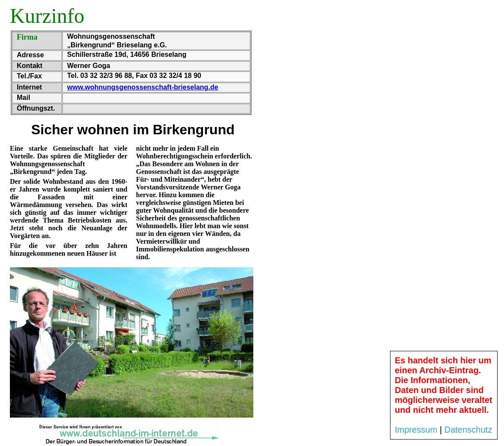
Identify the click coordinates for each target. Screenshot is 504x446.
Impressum (416, 430)
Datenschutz (468, 430)
